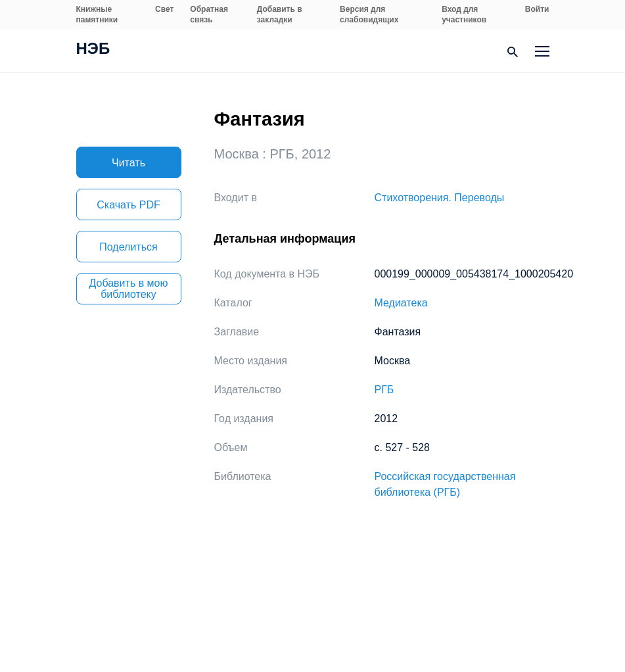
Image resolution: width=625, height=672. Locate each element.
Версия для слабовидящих (369, 14)
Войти (537, 9)
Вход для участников (464, 14)
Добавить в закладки (280, 14)
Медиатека (401, 303)
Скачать (128, 205)
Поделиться (128, 247)
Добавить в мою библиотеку (129, 289)
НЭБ (93, 50)
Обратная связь (209, 14)
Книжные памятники (97, 14)
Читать (128, 163)
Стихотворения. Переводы (440, 198)
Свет (164, 9)
